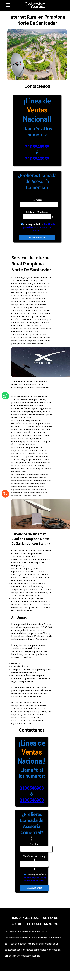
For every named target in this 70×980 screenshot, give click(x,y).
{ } (34, 862)
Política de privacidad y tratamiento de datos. (39, 227)
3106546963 (37, 147)
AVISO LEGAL (31, 918)
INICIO (16, 918)
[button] (7, 7)
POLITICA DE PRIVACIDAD (42, 924)
